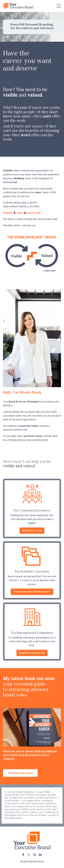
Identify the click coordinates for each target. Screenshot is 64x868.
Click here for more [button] (20, 773)
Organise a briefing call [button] (32, 653)
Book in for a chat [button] (32, 531)
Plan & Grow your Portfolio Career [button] (32, 592)
